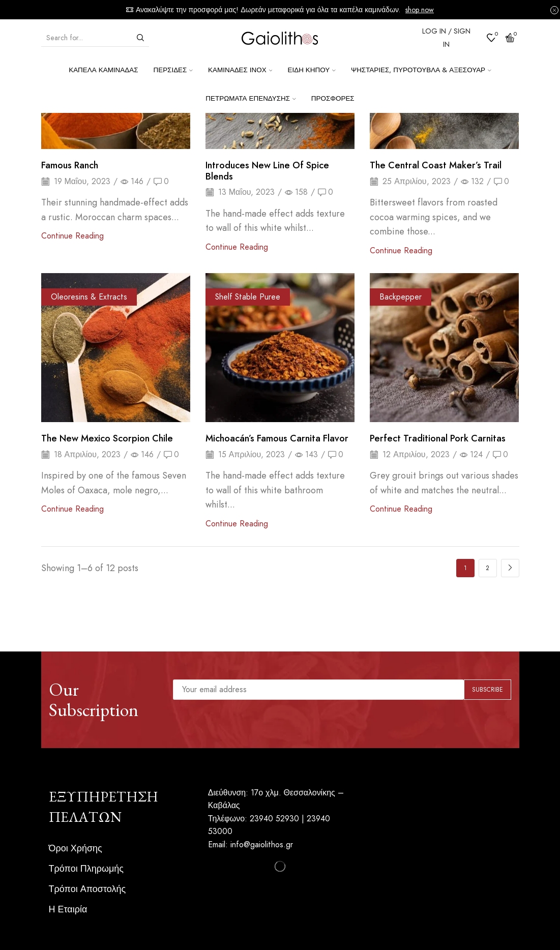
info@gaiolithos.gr (262, 844)
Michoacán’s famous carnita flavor (277, 438)
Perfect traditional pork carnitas (438, 438)
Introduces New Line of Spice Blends (267, 171)
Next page (510, 568)
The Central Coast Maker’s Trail (436, 165)
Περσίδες (173, 70)
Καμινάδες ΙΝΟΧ (240, 70)
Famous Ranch (70, 165)
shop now (420, 10)
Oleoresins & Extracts (89, 297)
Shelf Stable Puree (248, 297)
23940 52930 (274, 819)
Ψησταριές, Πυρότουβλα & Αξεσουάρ (421, 70)
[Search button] (140, 38)
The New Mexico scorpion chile (107, 438)
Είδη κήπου (311, 70)
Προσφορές (333, 98)
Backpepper (401, 297)
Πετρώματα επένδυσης (251, 98)
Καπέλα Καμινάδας (103, 70)
